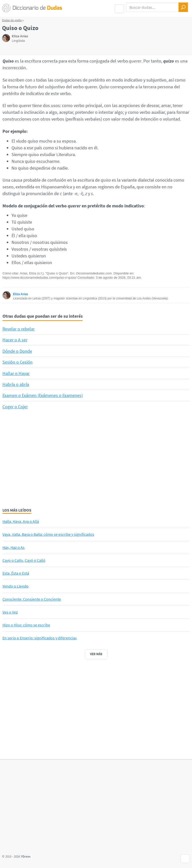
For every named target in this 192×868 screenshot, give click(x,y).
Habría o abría (16, 384)
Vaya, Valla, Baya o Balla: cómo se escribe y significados (48, 534)
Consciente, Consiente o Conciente (32, 599)
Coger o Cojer (15, 407)
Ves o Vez (10, 612)
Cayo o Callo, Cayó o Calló (24, 560)
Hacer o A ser (15, 340)
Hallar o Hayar (16, 373)
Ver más (96, 654)
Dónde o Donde (17, 351)
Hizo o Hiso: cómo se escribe (26, 625)
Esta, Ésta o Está (16, 573)
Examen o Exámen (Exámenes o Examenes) (43, 395)
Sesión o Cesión (18, 362)
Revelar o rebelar (19, 329)
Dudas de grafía (12, 20)
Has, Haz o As (14, 547)
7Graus (26, 856)
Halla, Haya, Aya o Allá (21, 521)
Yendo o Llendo (16, 586)
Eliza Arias (21, 294)
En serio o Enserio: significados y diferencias (40, 638)
